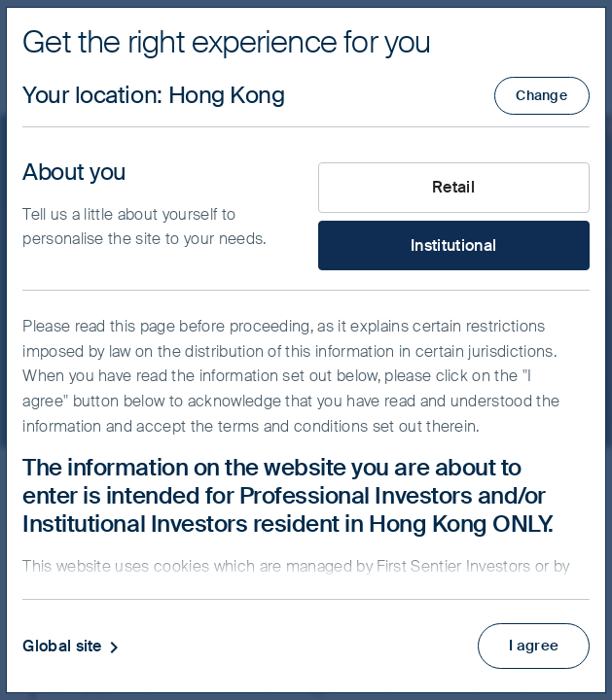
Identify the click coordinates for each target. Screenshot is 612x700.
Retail (453, 187)
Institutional (453, 245)
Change (541, 95)
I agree (531, 643)
